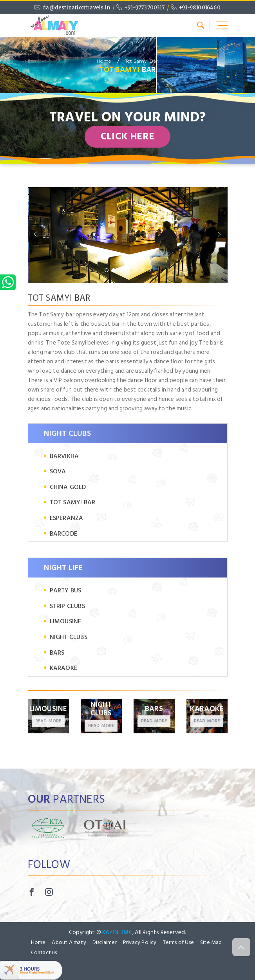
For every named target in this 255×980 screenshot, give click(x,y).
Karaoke (63, 668)
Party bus (66, 591)
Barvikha (64, 456)
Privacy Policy (140, 942)
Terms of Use (178, 942)
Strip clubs (67, 606)
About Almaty (69, 942)
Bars (57, 653)
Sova (58, 472)
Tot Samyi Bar (142, 61)
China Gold (68, 487)
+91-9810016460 (200, 8)
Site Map (211, 942)
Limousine (66, 622)
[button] (107, 270)
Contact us (44, 953)
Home (104, 61)
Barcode (63, 534)
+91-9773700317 (144, 8)
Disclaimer (105, 942)
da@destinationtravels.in (76, 8)
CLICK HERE (128, 136)
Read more (48, 721)
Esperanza (67, 518)
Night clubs (69, 637)
